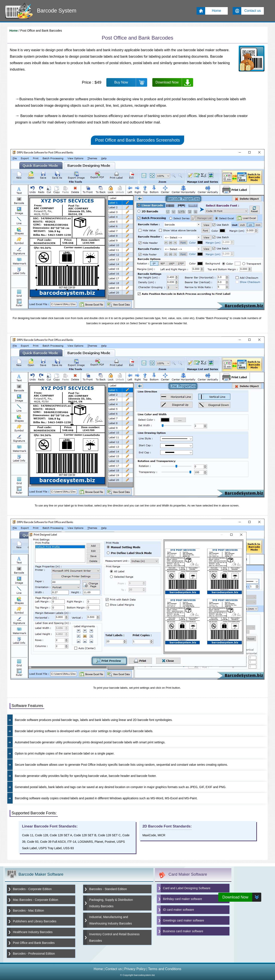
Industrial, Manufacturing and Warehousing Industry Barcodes (111, 920)
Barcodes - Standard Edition (108, 889)
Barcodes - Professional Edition (34, 954)
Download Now (167, 82)
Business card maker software (183, 931)
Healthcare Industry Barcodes (33, 932)
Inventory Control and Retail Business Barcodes (114, 937)
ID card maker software (178, 910)
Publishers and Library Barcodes (35, 921)
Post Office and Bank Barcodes (34, 943)
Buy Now (121, 82)
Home (14, 31)
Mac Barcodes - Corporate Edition (36, 900)
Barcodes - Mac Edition (28, 911)
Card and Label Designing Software (187, 888)
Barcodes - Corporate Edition (32, 889)
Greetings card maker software (183, 920)
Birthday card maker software (182, 899)
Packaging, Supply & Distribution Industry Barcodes (111, 903)
